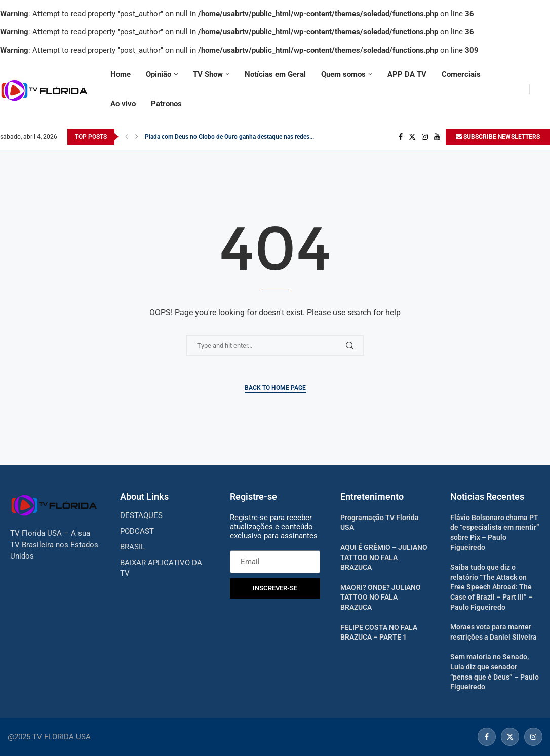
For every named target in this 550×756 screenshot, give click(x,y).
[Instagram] (425, 137)
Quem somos (343, 74)
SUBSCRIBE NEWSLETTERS (498, 137)
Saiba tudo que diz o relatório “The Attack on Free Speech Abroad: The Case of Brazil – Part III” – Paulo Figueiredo (492, 587)
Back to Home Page (275, 388)
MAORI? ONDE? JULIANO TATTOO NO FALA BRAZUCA (381, 597)
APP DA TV (407, 74)
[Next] (137, 137)
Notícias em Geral (275, 74)
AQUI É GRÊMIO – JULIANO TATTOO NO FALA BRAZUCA (384, 557)
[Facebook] (401, 137)
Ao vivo (123, 104)
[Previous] (127, 137)
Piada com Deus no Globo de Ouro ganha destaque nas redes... (229, 137)
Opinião (159, 74)
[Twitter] (412, 137)
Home (121, 74)
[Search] (545, 89)
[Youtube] (437, 137)
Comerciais (461, 74)
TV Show (208, 74)
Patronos (166, 104)
